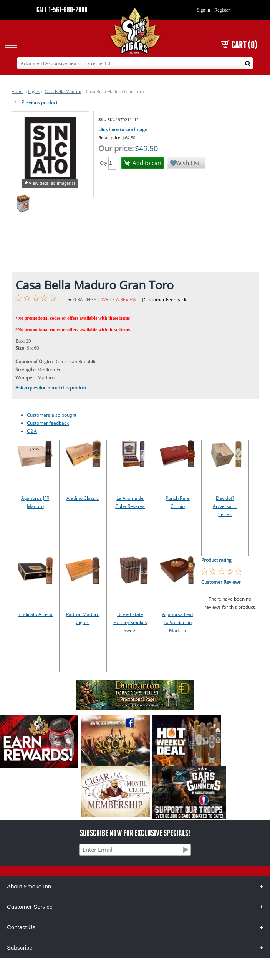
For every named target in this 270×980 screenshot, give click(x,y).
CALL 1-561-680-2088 (62, 9)
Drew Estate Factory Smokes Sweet (130, 622)
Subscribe (20, 947)
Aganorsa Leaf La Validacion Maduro (178, 622)
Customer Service (30, 907)
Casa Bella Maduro (63, 91)
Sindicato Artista (35, 614)
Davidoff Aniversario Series (225, 506)
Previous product (36, 102)
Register (222, 10)
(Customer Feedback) (165, 300)
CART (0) (239, 45)
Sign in (204, 10)
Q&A (32, 431)
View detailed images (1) (53, 183)
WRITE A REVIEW (119, 300)
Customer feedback (48, 423)
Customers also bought (52, 415)
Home (17, 91)
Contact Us (21, 927)
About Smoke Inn (29, 886)
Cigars (34, 91)
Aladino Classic (83, 498)
